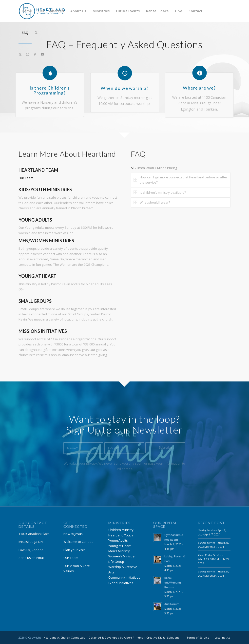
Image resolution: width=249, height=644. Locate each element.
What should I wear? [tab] (152, 202)
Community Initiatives (124, 577)
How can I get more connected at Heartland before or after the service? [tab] (180, 180)
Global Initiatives (121, 583)
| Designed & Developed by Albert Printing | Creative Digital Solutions (132, 637)
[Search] (36, 33)
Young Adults (118, 540)
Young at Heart (119, 546)
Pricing (172, 168)
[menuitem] (27, 11)
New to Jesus (73, 534)
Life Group (116, 562)
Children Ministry (121, 530)
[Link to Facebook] (35, 54)
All (133, 168)
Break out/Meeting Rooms (173, 582)
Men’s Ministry (119, 551)
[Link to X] (20, 54)
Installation (146, 168)
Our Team (26, 178)
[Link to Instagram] (27, 54)
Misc (161, 168)
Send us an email (31, 558)
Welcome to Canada (78, 542)
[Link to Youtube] (42, 54)
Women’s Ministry (122, 556)
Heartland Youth (121, 535)
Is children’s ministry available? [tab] (160, 192)
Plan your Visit (74, 550)
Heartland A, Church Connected (64, 637)
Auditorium (172, 604)
